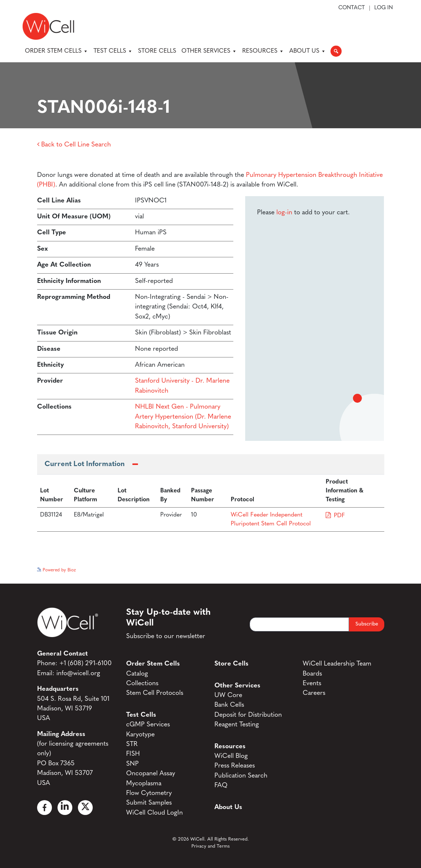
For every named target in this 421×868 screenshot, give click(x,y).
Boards (312, 674)
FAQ (221, 786)
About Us (308, 51)
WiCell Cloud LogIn (154, 813)
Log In (384, 8)
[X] (85, 808)
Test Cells (113, 51)
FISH (133, 754)
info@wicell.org (78, 674)
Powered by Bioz (56, 570)
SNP (132, 764)
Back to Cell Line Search (74, 145)
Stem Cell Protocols (155, 693)
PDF (339, 516)
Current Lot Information (85, 464)
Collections (142, 684)
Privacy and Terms (210, 846)
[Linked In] (65, 808)
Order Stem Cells (57, 51)
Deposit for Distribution (248, 715)
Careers (314, 693)
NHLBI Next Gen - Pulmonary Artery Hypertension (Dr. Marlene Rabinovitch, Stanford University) (183, 417)
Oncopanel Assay (151, 774)
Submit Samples (149, 803)
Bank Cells (229, 705)
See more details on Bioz (360, 568)
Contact (352, 8)
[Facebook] (45, 808)
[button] (336, 51)
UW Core (228, 695)
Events (312, 684)
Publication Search (241, 776)
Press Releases (235, 766)
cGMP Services (148, 725)
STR (132, 744)
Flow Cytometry (149, 793)
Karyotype (140, 735)
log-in (284, 213)
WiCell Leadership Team (337, 664)
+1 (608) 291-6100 (85, 664)
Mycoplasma (144, 784)
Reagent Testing (237, 725)
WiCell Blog (231, 756)
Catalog (137, 674)
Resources (263, 51)
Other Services (209, 51)
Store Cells (157, 51)
